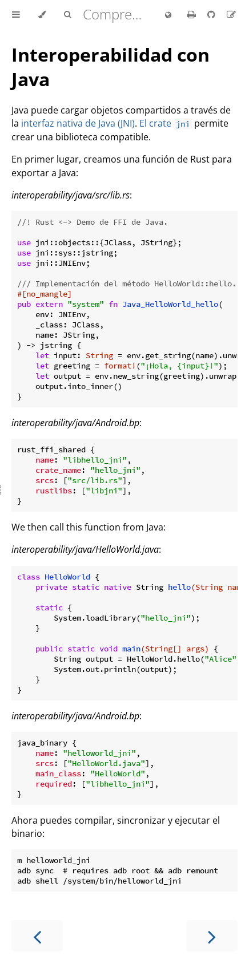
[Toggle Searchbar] (67, 15)
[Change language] (168, 15)
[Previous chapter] (37, 936)
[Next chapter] (212, 936)
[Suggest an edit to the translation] (231, 14)
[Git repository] (212, 14)
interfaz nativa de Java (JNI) (78, 123)
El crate (166, 123)
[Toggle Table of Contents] (16, 15)
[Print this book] (193, 14)
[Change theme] (42, 15)
